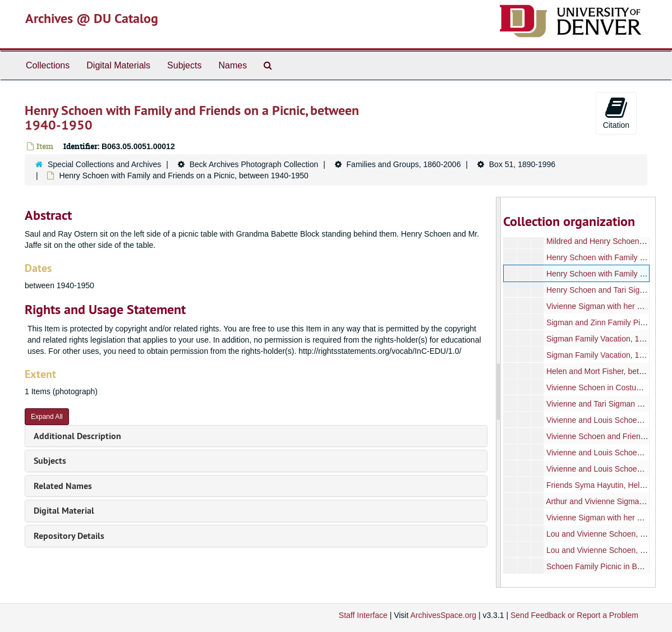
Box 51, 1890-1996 (522, 164)
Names (233, 65)
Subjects (184, 65)
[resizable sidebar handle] (499, 392)
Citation (616, 113)
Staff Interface (363, 615)
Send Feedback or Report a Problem (574, 615)
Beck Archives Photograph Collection (254, 164)
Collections (48, 65)
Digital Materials (118, 65)
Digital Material (64, 511)
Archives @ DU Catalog (92, 18)
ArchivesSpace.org (443, 615)
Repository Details (69, 536)
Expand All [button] (47, 417)
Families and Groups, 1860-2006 (404, 164)
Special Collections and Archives (104, 164)
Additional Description (77, 436)
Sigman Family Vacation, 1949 (599, 339)
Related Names (63, 486)
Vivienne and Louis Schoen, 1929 (605, 469)
